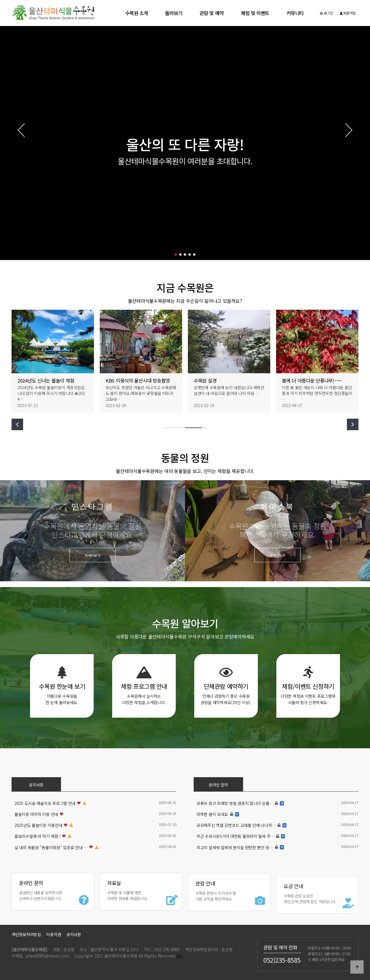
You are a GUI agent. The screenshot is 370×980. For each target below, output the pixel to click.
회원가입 (348, 13)
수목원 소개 (136, 13)
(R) (179, 956)
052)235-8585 (282, 960)
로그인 (326, 13)
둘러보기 (174, 13)
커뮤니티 (295, 13)
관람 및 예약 (211, 13)
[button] (176, 255)
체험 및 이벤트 (255, 13)
